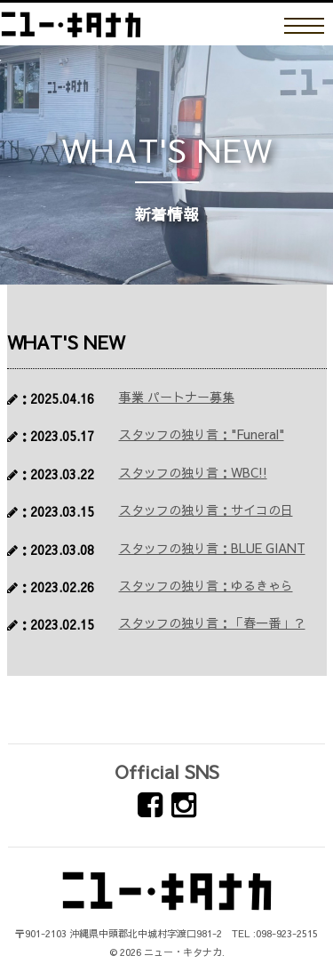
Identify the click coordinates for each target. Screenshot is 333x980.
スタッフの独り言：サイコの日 (206, 510)
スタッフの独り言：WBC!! (193, 472)
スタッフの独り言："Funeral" (202, 434)
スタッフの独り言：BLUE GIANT (212, 548)
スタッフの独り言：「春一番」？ (212, 623)
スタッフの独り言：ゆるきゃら (206, 585)
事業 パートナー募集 (177, 397)
